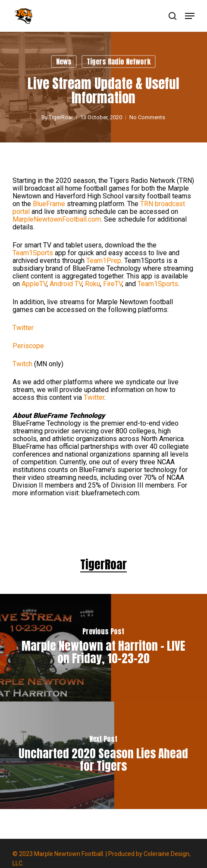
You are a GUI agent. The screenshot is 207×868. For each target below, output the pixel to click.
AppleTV (34, 284)
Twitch (22, 364)
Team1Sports (33, 253)
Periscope (28, 346)
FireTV (113, 284)
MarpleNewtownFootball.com (57, 219)
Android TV (66, 284)
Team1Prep (104, 261)
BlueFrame (49, 204)
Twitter (23, 328)
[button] (190, 16)
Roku (93, 284)
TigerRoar (61, 117)
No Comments (147, 117)
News (64, 62)
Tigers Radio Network (119, 62)
